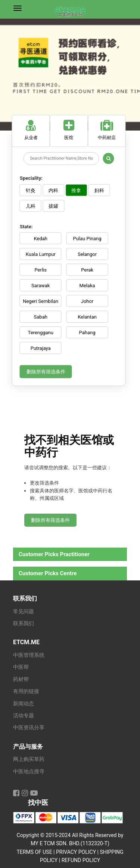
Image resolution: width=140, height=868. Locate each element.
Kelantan (87, 317)
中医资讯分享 (29, 728)
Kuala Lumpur (41, 254)
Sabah (41, 317)
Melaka (87, 286)
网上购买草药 (29, 759)
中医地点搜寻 (29, 772)
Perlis (41, 270)
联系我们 (24, 623)
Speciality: (31, 178)
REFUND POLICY (81, 860)
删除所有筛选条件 (46, 372)
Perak (87, 270)
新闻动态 (24, 704)
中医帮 (21, 667)
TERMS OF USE (34, 852)
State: (26, 226)
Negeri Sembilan (41, 301)
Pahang (87, 333)
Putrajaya (41, 348)
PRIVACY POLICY (76, 852)
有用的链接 (26, 691)
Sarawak (41, 286)
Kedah (41, 239)
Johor (87, 301)
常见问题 (24, 612)
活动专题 (24, 716)
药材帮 (21, 679)
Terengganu (41, 333)
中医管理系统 (29, 655)
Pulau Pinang (87, 239)
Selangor (87, 254)
